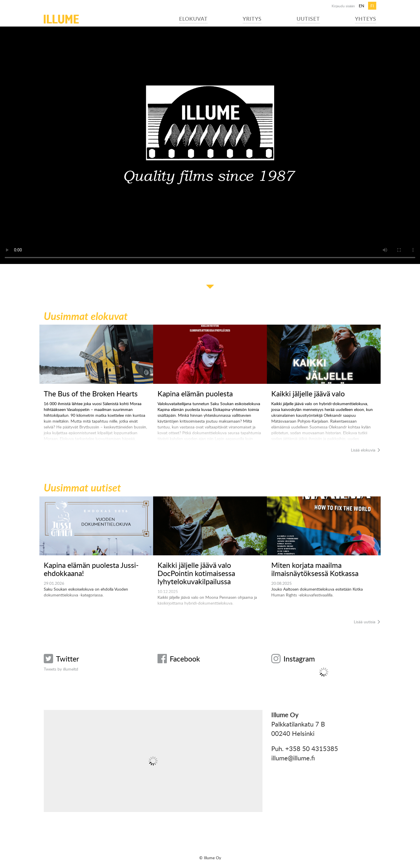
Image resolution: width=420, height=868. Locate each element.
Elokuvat (193, 19)
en (362, 6)
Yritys (252, 19)
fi (372, 6)
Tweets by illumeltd (61, 669)
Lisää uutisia (367, 622)
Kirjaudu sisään (343, 6)
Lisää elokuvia (366, 450)
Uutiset (308, 19)
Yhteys (366, 19)
